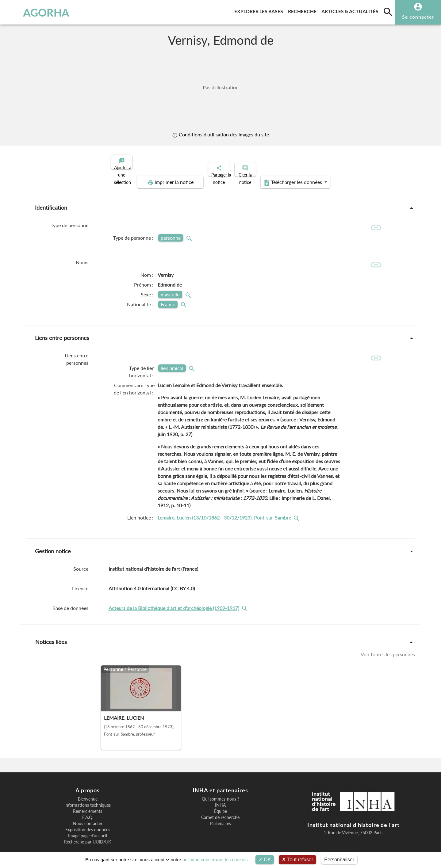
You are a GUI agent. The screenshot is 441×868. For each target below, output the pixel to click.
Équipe (221, 798)
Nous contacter (88, 810)
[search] (388, 12)
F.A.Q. (88, 804)
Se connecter (418, 17)
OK (265, 860)
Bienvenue (88, 786)
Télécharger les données (361, 161)
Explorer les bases (260, 10)
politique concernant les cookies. (216, 860)
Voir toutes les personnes (388, 641)
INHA (220, 792)
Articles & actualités (351, 10)
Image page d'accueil (88, 823)
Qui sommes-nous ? (221, 786)
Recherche (303, 10)
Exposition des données (88, 817)
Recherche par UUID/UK (88, 829)
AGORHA (36, 12)
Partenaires (221, 810)
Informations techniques (88, 792)
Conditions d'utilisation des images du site (221, 134)
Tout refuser (297, 860)
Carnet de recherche (220, 804)
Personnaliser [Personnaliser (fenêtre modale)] (339, 860)
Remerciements (88, 798)
